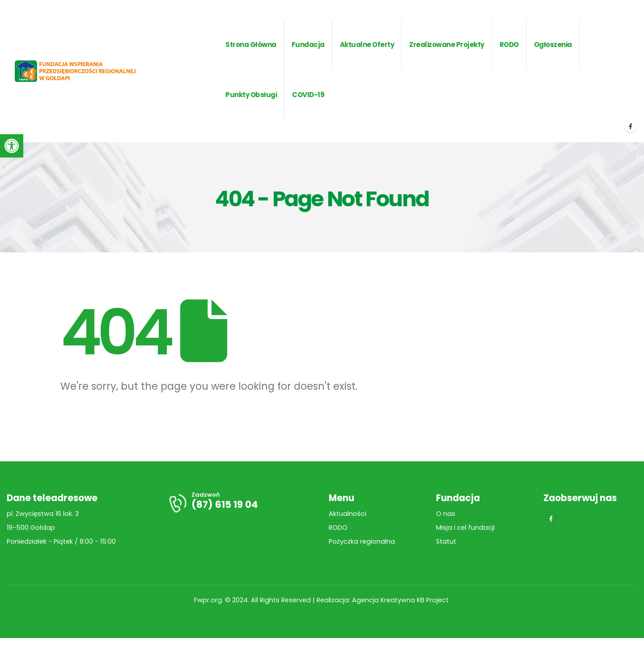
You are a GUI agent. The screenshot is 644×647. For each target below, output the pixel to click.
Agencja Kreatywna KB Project (401, 600)
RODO (338, 528)
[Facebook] (631, 126)
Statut (446, 541)
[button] (12, 146)
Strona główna (251, 45)
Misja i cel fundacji (465, 528)
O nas (446, 514)
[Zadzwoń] (241, 503)
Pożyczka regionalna (362, 541)
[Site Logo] (89, 71)
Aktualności (347, 514)
